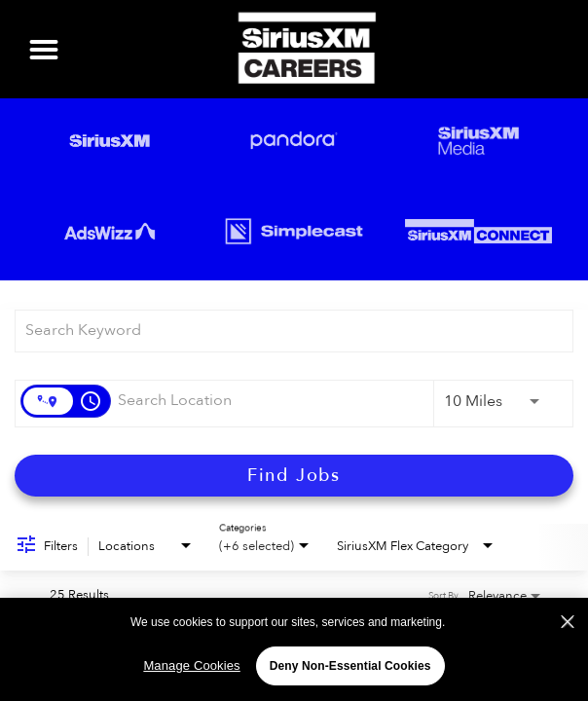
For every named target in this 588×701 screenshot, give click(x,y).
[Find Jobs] (294, 476)
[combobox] (284, 331)
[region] (294, 649)
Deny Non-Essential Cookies (350, 666)
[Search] (294, 476)
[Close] (568, 622)
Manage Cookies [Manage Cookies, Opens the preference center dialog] (191, 665)
